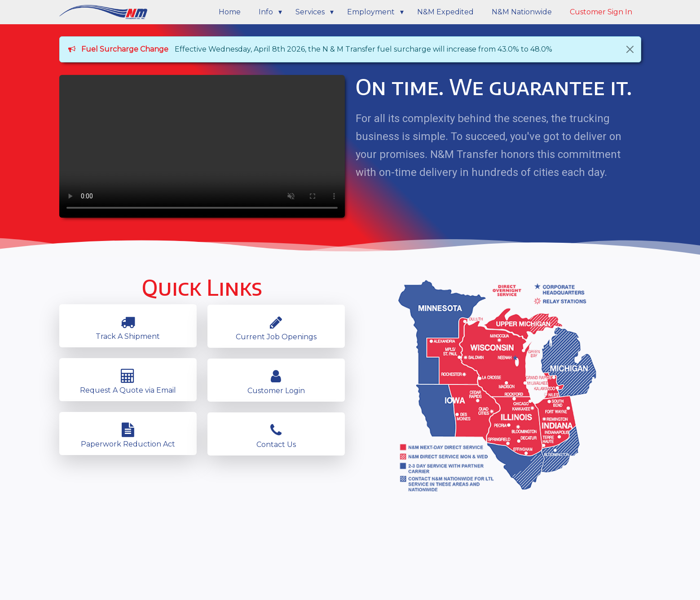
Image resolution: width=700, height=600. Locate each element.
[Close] (630, 49)
